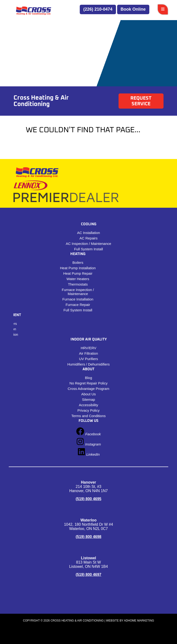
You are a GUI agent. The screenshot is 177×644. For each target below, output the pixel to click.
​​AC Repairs (89, 238)
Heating (78, 254)
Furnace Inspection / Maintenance (78, 292)
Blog (88, 378)
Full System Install (88, 249)
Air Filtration (88, 353)
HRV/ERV (88, 348)
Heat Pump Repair (78, 273)
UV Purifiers (88, 359)
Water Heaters (78, 279)
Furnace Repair (78, 305)
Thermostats (78, 284)
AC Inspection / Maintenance (88, 244)
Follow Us (88, 421)
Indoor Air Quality (89, 339)
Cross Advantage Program (88, 389)
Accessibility (88, 405)
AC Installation (89, 233)
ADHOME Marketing (139, 621)
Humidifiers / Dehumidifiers (88, 364)
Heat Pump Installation (78, 268)
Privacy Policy (88, 410)
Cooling (89, 224)
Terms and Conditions (88, 416)
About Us (88, 394)
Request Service (141, 101)
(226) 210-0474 (98, 9)
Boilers (78, 262)
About (88, 369)
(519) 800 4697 (89, 575)
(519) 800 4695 (89, 499)
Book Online (133, 9)
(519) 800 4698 (89, 537)
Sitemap (88, 399)
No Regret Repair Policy (89, 383)
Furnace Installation (78, 299)
